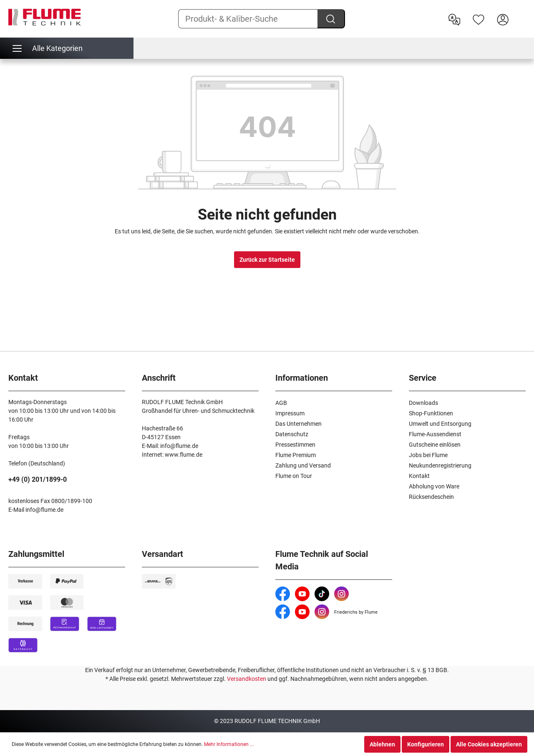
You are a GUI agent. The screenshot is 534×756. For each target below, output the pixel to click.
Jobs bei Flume (428, 455)
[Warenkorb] (520, 13)
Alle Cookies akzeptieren (489, 744)
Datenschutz (292, 434)
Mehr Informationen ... (229, 744)
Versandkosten (247, 679)
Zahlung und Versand (303, 465)
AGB (281, 403)
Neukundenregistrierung (440, 465)
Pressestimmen (295, 445)
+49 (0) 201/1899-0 (38, 479)
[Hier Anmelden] (503, 19)
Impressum (290, 413)
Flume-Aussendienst (435, 434)
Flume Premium (296, 455)
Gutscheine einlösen (435, 445)
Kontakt (419, 476)
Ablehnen (382, 744)
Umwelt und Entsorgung (440, 424)
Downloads (423, 403)
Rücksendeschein (431, 497)
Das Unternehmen (298, 424)
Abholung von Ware (434, 486)
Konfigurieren (426, 744)
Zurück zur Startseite (267, 260)
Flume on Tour (294, 476)
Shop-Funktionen (431, 413)
